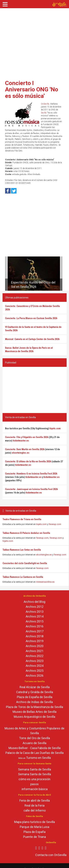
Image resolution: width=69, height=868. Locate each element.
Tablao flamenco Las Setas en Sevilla (22, 550)
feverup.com (55, 524)
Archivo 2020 (35, 646)
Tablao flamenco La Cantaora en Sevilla (23, 577)
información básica (35, 789)
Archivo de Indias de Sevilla (34, 702)
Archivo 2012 (35, 607)
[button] (6, 274)
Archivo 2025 (35, 671)
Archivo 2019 (35, 641)
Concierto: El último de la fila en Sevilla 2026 (28, 461)
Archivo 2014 (35, 616)
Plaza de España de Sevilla (35, 697)
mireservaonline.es (45, 582)
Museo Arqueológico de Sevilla (34, 717)
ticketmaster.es (21, 441)
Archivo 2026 (35, 676)
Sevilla (44, 113)
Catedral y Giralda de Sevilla (35, 692)
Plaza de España (34, 832)
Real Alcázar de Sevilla (35, 687)
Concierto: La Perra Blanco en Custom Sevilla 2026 (31, 318)
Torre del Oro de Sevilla (34, 738)
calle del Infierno (35, 810)
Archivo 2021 (35, 651)
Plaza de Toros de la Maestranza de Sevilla (34, 707)
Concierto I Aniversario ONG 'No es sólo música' (32, 89)
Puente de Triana (34, 837)
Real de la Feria (34, 805)
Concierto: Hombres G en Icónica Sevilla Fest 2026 (31, 474)
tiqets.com (41, 524)
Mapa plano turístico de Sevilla (34, 822)
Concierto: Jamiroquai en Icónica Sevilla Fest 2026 (31, 489)
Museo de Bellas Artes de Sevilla (34, 712)
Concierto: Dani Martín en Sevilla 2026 (25, 449)
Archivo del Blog (34, 602)
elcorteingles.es (44, 555)
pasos (34, 784)
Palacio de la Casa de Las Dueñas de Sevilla (34, 753)
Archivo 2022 (35, 656)
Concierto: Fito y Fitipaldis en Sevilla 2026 (27, 437)
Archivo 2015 (35, 621)
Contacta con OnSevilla (51, 855)
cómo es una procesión (34, 779)
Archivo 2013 (35, 612)
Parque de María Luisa (34, 827)
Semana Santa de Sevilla (34, 769)
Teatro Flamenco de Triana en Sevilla (22, 519)
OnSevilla (45, 104)
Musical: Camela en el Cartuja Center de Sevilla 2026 (32, 339)
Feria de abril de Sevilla (35, 801)
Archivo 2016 (35, 626)
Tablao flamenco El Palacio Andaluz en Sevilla (26, 533)
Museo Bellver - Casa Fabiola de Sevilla (34, 748)
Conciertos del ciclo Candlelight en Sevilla (25, 563)
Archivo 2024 (35, 666)
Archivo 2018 (35, 636)
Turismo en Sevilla (38, 758)
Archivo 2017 (35, 631)
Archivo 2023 (35, 661)
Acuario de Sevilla (34, 743)
